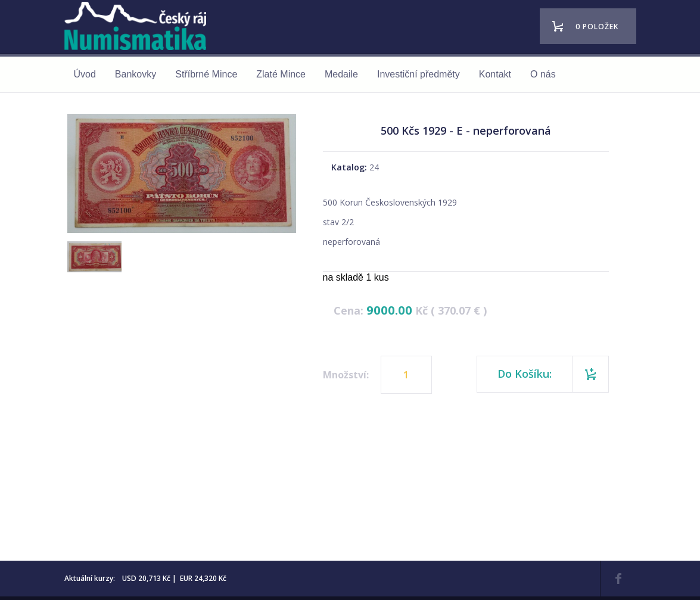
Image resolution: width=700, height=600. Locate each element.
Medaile (341, 74)
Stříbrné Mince (206, 74)
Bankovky (136, 74)
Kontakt (495, 74)
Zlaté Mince (281, 74)
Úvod (85, 74)
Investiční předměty (419, 74)
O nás (543, 74)
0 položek (597, 27)
